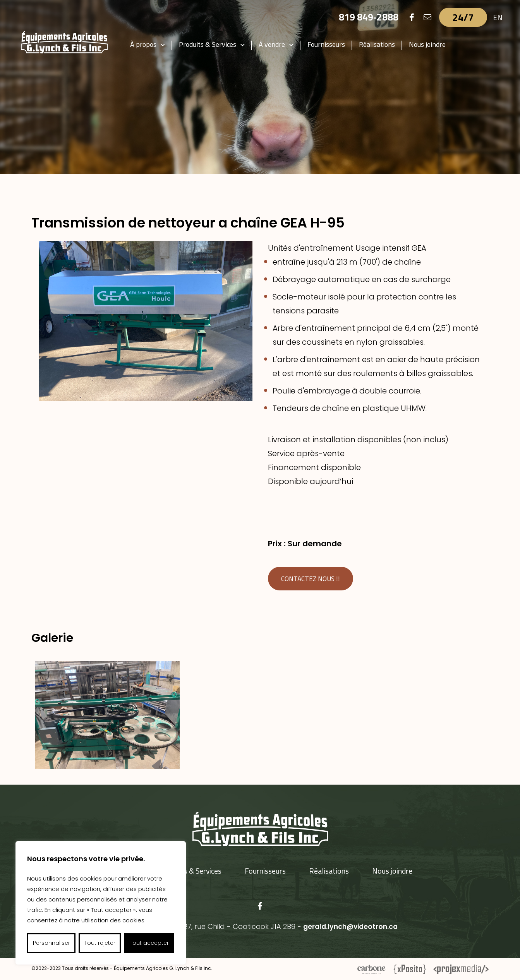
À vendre (274, 44)
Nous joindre (430, 44)
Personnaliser (51, 943)
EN (498, 17)
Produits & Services (210, 44)
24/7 (463, 17)
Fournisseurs (329, 44)
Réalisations (379, 44)
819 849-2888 (368, 17)
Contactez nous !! (312, 579)
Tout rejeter (100, 943)
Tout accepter (149, 943)
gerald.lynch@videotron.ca (350, 927)
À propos (146, 44)
